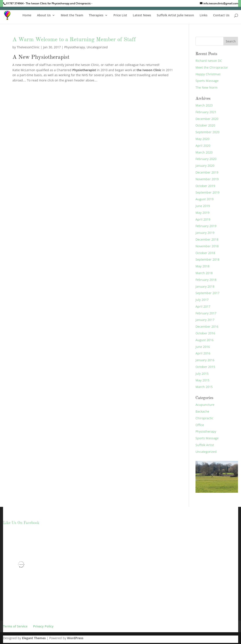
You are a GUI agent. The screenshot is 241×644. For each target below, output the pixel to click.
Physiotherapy (75, 47)
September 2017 (207, 293)
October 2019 (205, 186)
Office (200, 425)
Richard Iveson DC (209, 61)
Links (204, 15)
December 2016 (207, 326)
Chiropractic (204, 418)
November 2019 (207, 179)
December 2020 (207, 119)
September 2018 (207, 259)
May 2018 (202, 266)
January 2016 (205, 360)
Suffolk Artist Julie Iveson (175, 15)
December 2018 (207, 239)
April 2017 (203, 306)
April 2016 (203, 353)
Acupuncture (205, 405)
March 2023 (204, 105)
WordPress (75, 638)
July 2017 (202, 300)
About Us (44, 15)
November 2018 (207, 246)
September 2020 (207, 132)
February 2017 (206, 313)
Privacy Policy (43, 626)
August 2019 (205, 199)
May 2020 (202, 139)
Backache (202, 411)
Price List (120, 15)
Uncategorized (97, 47)
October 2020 (205, 125)
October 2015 (205, 367)
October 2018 (205, 253)
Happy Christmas (208, 74)
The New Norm (206, 87)
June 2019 (203, 206)
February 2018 (206, 280)
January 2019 (205, 233)
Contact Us (221, 15)
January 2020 (205, 166)
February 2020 (206, 159)
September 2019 (207, 192)
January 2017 (205, 320)
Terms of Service (15, 626)
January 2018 (205, 286)
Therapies (96, 15)
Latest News (142, 15)
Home (27, 15)
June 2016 (203, 347)
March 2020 (204, 152)
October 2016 (205, 333)
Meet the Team (72, 15)
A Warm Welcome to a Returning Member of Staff (74, 40)
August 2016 (205, 340)
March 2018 (204, 273)
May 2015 (202, 380)
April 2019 (203, 219)
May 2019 (202, 213)
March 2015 (204, 387)
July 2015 (202, 373)
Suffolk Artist (205, 445)
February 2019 (206, 226)
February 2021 (206, 112)
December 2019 (207, 172)
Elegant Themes (34, 638)
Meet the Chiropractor (212, 67)
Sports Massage (207, 81)
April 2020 (203, 146)
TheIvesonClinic (28, 47)
